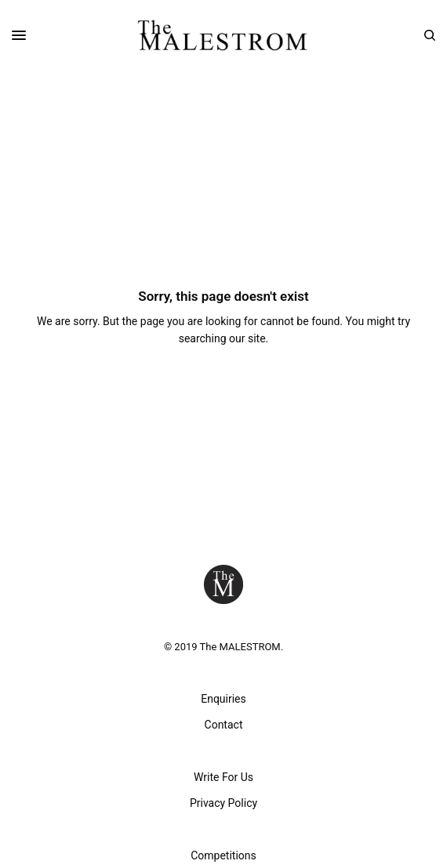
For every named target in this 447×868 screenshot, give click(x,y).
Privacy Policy (223, 803)
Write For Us (223, 777)
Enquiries (223, 699)
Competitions (223, 855)
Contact (224, 725)
